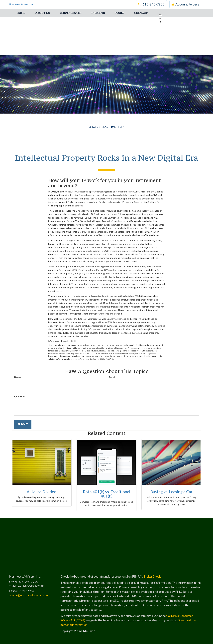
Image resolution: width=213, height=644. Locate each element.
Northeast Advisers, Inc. (22, 4)
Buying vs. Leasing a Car (171, 492)
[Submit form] (23, 424)
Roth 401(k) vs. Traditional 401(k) (107, 494)
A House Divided (42, 492)
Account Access (185, 4)
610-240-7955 (151, 4)
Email (112, 377)
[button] (43, 12)
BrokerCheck (152, 576)
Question (19, 396)
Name (17, 377)
